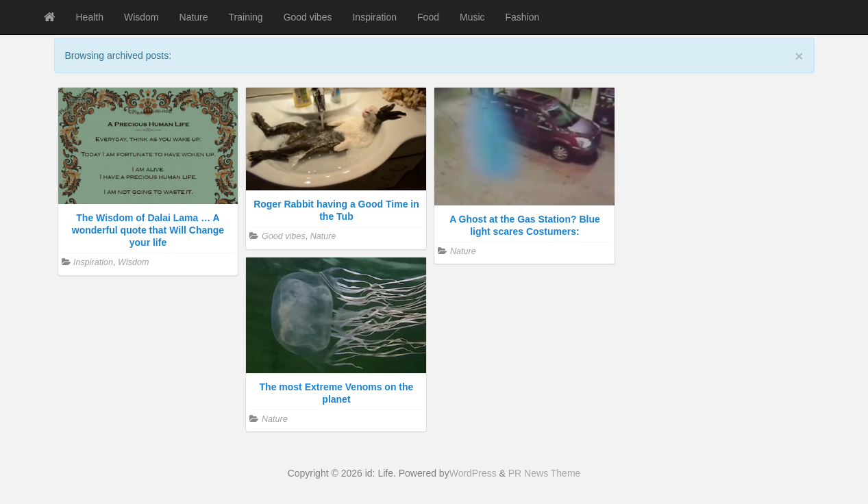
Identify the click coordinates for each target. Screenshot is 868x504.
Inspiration (374, 17)
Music (472, 17)
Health (90, 17)
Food (428, 17)
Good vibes (308, 17)
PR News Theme (545, 473)
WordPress (473, 473)
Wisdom (141, 17)
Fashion (523, 17)
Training (246, 17)
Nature (194, 17)
